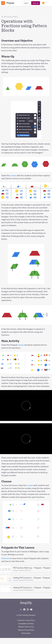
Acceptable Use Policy (26, 624)
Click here (6, 558)
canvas (13, 176)
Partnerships (26, 633)
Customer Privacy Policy (26, 620)
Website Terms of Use (26, 627)
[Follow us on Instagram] (28, 609)
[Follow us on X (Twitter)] (21, 609)
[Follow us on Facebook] (24, 609)
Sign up (36, 3)
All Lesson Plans (10, 17)
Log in (26, 3)
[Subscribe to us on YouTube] (31, 609)
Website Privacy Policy (26, 630)
